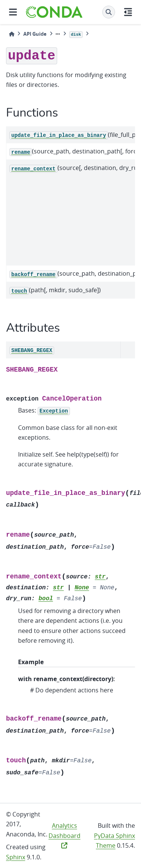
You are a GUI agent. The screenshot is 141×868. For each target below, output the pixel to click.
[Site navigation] (13, 12)
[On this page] (128, 12)
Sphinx (16, 857)
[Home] (12, 34)
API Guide (35, 34)
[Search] (109, 12)
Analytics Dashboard (64, 835)
